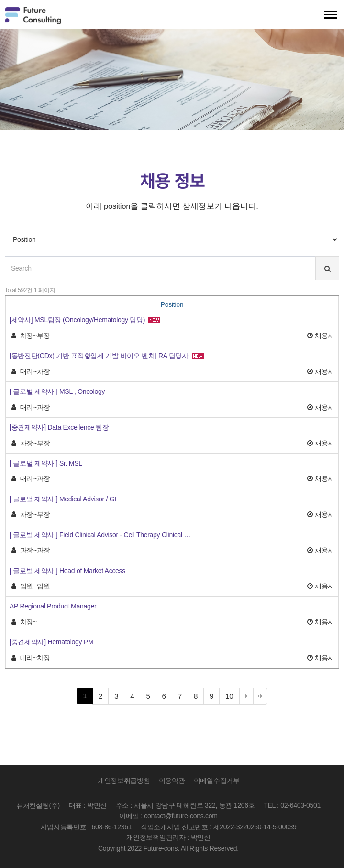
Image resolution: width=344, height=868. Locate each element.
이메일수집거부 (217, 781)
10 (232, 698)
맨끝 (260, 696)
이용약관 (172, 781)
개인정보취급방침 (124, 781)
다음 (246, 696)
